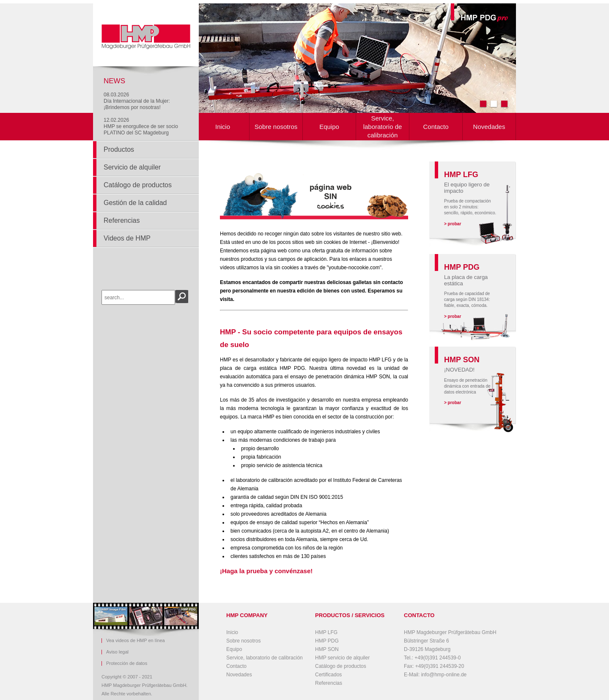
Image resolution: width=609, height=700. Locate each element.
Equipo (329, 127)
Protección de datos (127, 663)
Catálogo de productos (138, 185)
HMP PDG (327, 641)
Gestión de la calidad (135, 203)
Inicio (223, 127)
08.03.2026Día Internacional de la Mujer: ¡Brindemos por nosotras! (137, 101)
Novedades (489, 127)
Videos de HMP (127, 238)
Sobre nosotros (276, 127)
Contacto (436, 127)
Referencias (122, 220)
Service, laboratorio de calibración (383, 127)
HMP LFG (326, 632)
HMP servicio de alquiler (342, 658)
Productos (119, 149)
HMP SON (327, 649)
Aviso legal (117, 652)
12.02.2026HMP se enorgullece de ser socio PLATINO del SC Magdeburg (141, 126)
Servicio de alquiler (132, 167)
